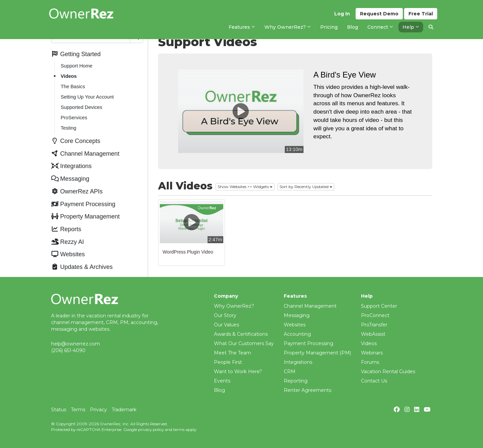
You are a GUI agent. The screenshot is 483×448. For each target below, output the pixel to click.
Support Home (77, 66)
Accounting (297, 334)
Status (59, 410)
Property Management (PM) (317, 353)
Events (222, 381)
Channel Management (310, 306)
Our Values (226, 325)
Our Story (225, 315)
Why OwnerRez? (234, 306)
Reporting (296, 381)
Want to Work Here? (238, 371)
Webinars (372, 353)
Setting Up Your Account (87, 97)
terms (179, 429)
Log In (342, 14)
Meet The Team (232, 353)
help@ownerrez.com (76, 344)
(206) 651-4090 (68, 350)
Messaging (297, 315)
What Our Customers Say (244, 343)
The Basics (73, 87)
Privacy (98, 410)
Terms (78, 410)
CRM (290, 371)
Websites (295, 325)
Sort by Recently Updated (306, 187)
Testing (69, 128)
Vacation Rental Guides (388, 371)
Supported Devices (82, 107)
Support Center (379, 306)
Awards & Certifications (241, 334)
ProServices (74, 118)
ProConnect (375, 315)
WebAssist (373, 334)
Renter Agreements (308, 390)
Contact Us (374, 381)
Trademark (124, 410)
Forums (370, 362)
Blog (219, 390)
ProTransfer (374, 325)
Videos (69, 76)
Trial (421, 14)
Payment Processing (309, 343)
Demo (379, 14)
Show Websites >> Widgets (245, 187)
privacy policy (151, 429)
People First (228, 362)
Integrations (298, 362)
